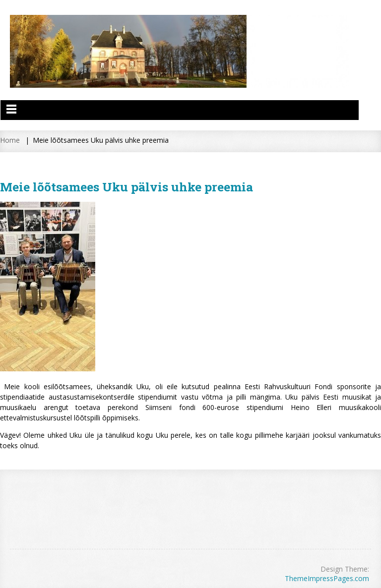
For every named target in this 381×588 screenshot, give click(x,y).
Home (10, 140)
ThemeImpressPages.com (327, 578)
